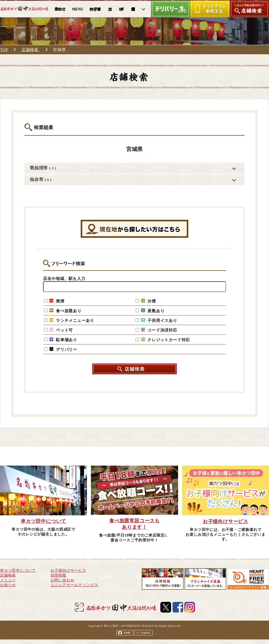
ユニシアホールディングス (75, 585)
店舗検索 (31, 50)
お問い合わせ (63, 580)
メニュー (8, 580)
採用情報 (59, 575)
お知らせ (8, 585)
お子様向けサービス (68, 571)
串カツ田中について (18, 571)
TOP (4, 50)
